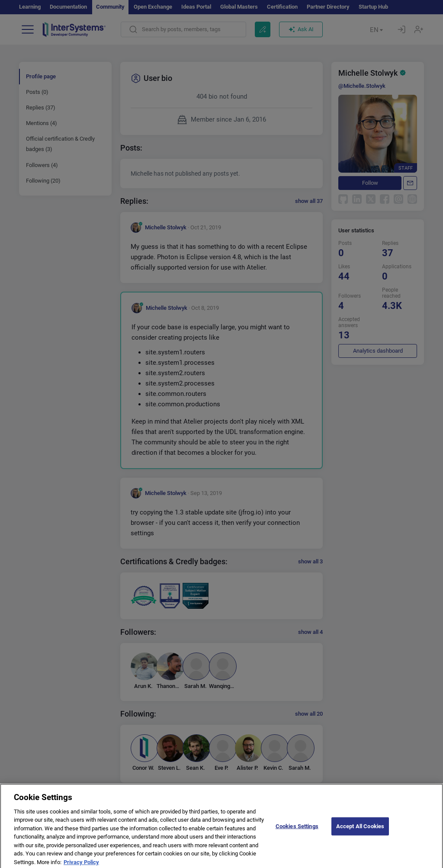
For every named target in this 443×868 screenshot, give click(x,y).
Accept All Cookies (360, 831)
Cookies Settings (297, 831)
